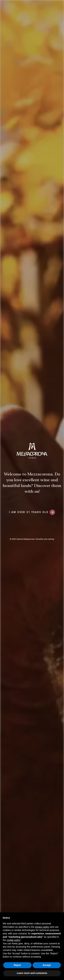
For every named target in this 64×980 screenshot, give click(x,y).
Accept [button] (47, 965)
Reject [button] (17, 965)
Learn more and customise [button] (32, 973)
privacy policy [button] (42, 927)
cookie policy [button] (13, 940)
